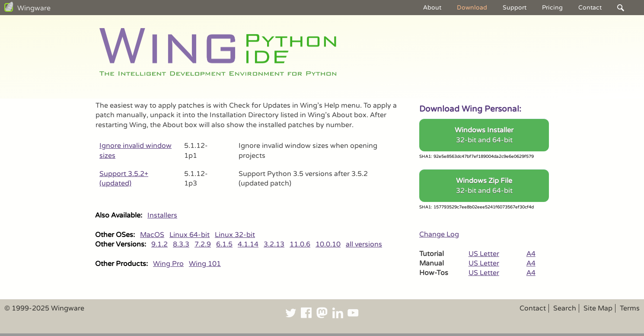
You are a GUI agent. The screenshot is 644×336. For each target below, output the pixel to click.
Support (515, 8)
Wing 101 (205, 264)
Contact (590, 8)
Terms (630, 308)
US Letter (484, 254)
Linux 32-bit (235, 235)
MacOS (152, 235)
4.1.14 (248, 244)
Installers (162, 215)
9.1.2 (159, 244)
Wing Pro (168, 264)
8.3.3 (181, 244)
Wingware (34, 8)
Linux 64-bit (190, 235)
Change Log (439, 234)
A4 (531, 254)
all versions (364, 244)
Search (565, 308)
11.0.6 (300, 244)
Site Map (598, 308)
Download (472, 8)
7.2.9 (203, 244)
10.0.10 (328, 244)
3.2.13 (274, 244)
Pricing (552, 8)
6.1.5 (224, 244)
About (432, 8)
